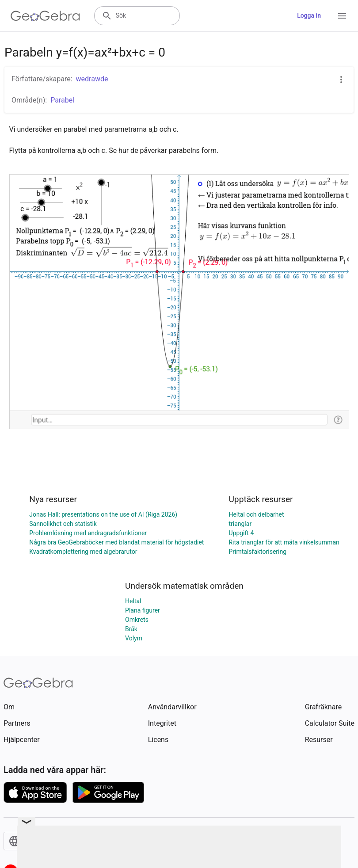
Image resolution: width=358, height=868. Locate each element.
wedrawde (92, 79)
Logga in (309, 15)
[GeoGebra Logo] (45, 16)
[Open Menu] (342, 16)
